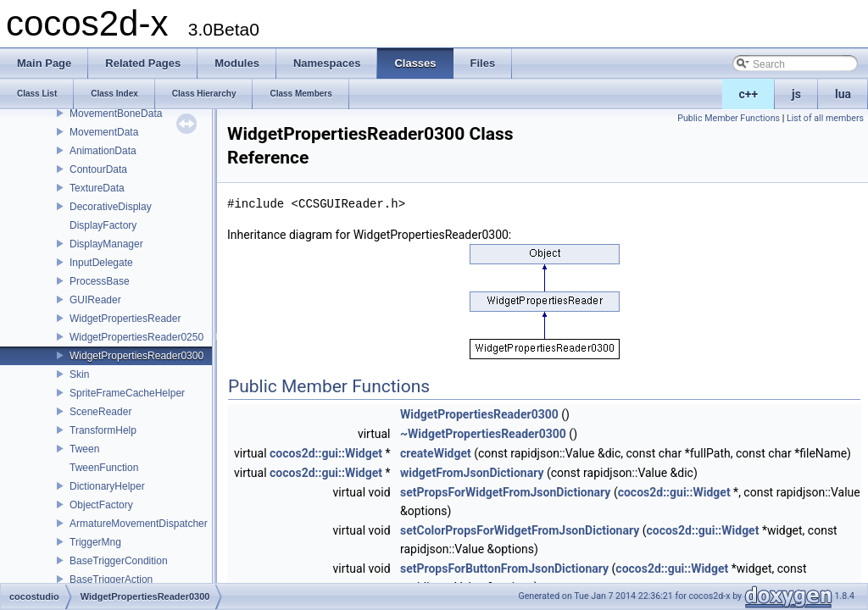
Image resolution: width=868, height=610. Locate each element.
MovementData (104, 132)
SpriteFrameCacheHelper (127, 393)
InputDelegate (101, 263)
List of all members (825, 118)
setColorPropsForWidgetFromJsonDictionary (520, 530)
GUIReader (95, 300)
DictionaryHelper (107, 486)
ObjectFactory (101, 505)
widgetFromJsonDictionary (472, 473)
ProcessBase (100, 281)
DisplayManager (106, 244)
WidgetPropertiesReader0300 (136, 356)
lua (843, 94)
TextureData (97, 188)
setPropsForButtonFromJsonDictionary (504, 568)
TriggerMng (95, 542)
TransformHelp (103, 430)
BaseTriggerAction (111, 579)
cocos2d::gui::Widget (326, 453)
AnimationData (103, 151)
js (796, 94)
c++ (749, 94)
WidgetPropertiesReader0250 (136, 337)
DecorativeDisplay (111, 207)
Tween (84, 449)
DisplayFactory (103, 225)
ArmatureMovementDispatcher (139, 524)
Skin (79, 374)
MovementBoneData (116, 114)
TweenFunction (104, 468)
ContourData (98, 169)
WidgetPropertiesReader (125, 319)
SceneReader (100, 412)
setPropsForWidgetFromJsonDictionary (505, 492)
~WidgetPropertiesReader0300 (483, 434)
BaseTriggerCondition (119, 561)
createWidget (436, 453)
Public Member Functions (729, 118)
